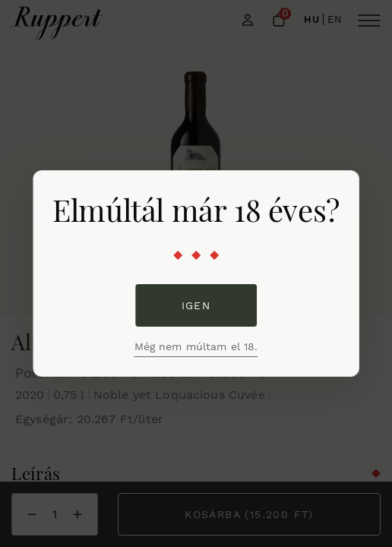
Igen (196, 305)
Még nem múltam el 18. (196, 346)
